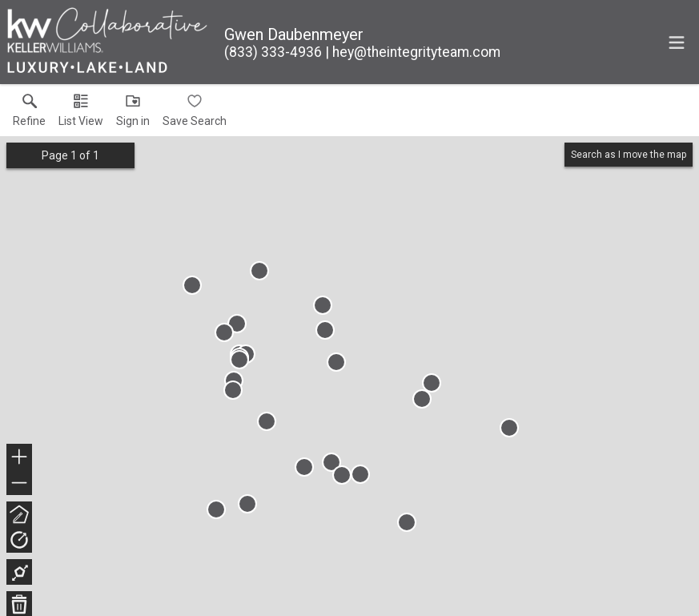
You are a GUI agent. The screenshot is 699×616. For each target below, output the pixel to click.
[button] (81, 114)
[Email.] (413, 52)
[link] (29, 114)
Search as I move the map (629, 155)
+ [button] (20, 458)
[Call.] (273, 52)
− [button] (19, 483)
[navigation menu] (677, 42)
